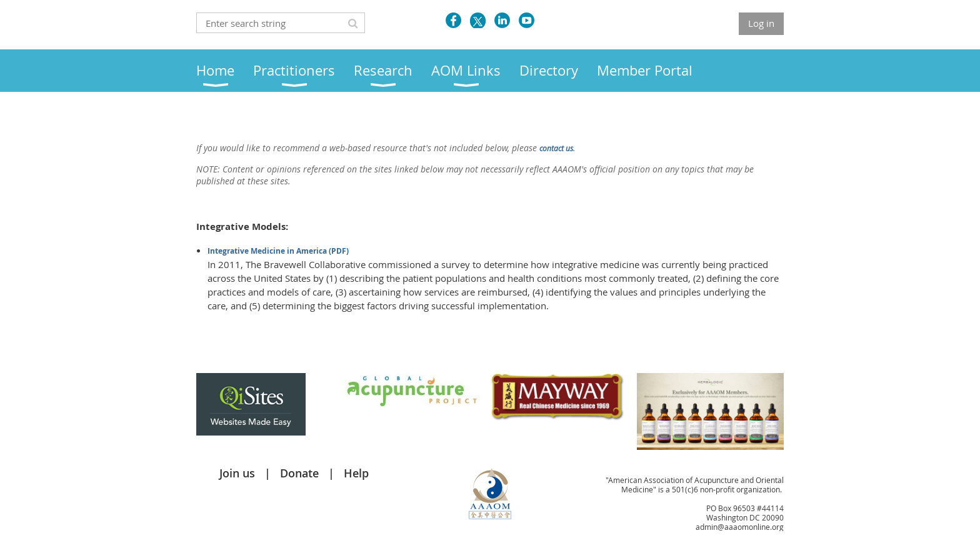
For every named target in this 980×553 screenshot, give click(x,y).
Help (356, 473)
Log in (761, 23)
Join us (237, 473)
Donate (299, 473)
